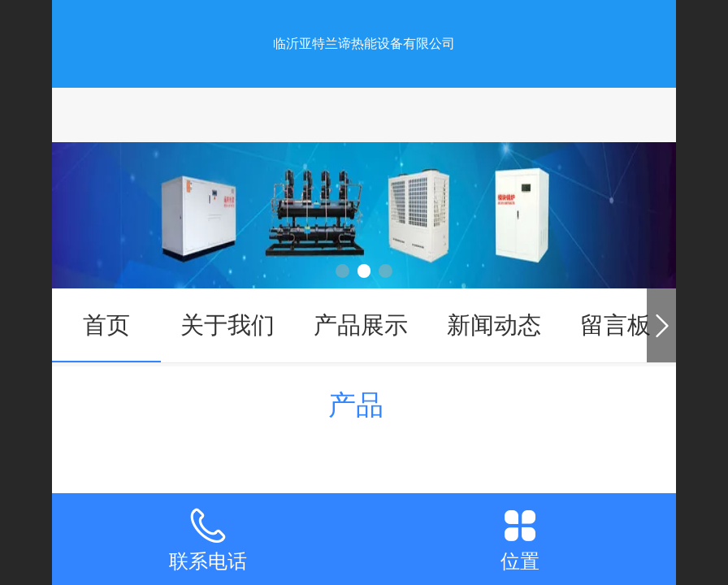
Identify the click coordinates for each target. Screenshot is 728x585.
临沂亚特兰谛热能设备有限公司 (364, 43)
